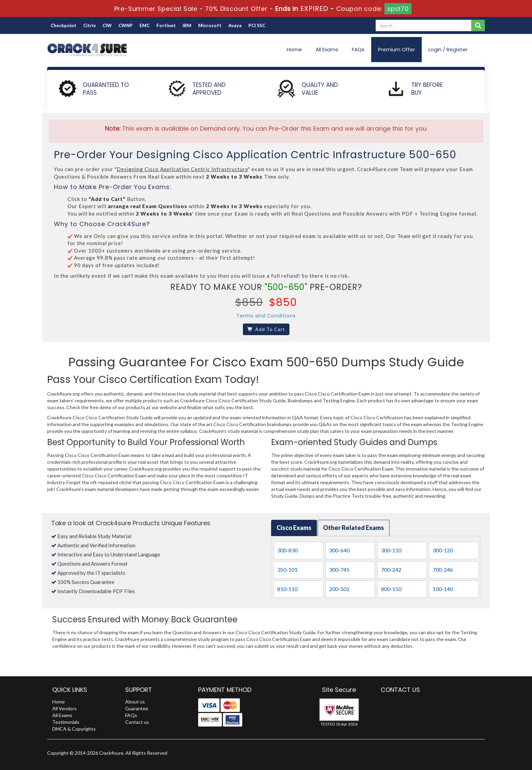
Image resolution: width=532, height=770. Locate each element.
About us (135, 702)
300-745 (339, 570)
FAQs (358, 49)
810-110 (287, 589)
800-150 (391, 589)
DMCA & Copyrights (74, 729)
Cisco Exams (294, 528)
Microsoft (210, 25)
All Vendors (64, 708)
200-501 (339, 589)
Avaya (235, 25)
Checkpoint (63, 25)
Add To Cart (266, 329)
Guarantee (137, 708)
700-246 (443, 570)
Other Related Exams (354, 528)
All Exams (327, 49)
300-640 (339, 550)
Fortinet (166, 25)
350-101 (287, 570)
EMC (145, 25)
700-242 (391, 570)
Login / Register (448, 49)
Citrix (89, 25)
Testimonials (66, 722)
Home (294, 49)
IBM (187, 25)
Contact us (137, 722)
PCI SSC (257, 25)
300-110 (391, 550)
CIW (107, 25)
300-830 (287, 550)
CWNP (126, 25)
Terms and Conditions (266, 316)
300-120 (443, 550)
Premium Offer (396, 49)
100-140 (443, 589)
